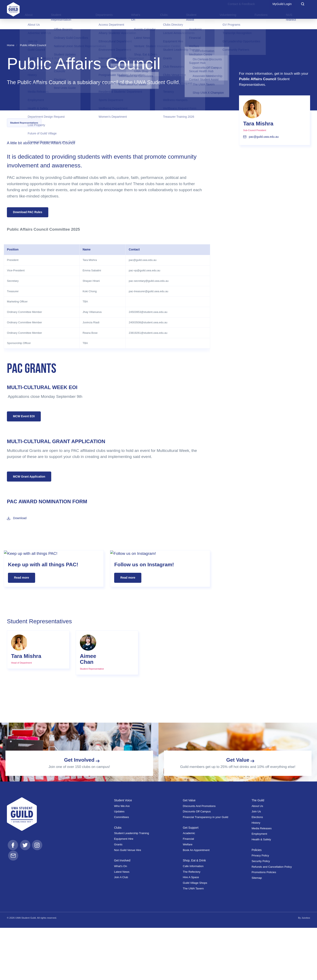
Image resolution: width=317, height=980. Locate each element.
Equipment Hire (124, 891)
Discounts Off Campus (197, 864)
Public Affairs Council (33, 45)
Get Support (191, 880)
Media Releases (262, 880)
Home (11, 45)
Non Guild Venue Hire (127, 902)
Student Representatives (24, 123)
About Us (257, 858)
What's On (120, 918)
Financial (188, 891)
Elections (257, 869)
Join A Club (121, 929)
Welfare (188, 897)
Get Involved (123, 912)
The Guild (258, 852)
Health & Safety (261, 892)
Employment (259, 886)
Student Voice (124, 852)
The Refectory (192, 924)
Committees (121, 869)
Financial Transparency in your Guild (205, 869)
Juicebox (305, 970)
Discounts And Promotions (199, 858)
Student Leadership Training (131, 885)
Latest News (122, 924)
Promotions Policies (264, 924)
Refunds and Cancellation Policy (272, 919)
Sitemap (257, 930)
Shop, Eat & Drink (195, 912)
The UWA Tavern (193, 941)
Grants (118, 897)
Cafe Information (193, 918)
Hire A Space (191, 929)
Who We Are (122, 858)
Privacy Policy (260, 908)
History (256, 875)
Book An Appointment (196, 902)
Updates (119, 864)
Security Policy (261, 913)
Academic (189, 885)
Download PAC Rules (30, 213)
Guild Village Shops (195, 935)
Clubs (118, 880)
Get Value (190, 852)
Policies (257, 902)
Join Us (256, 864)
